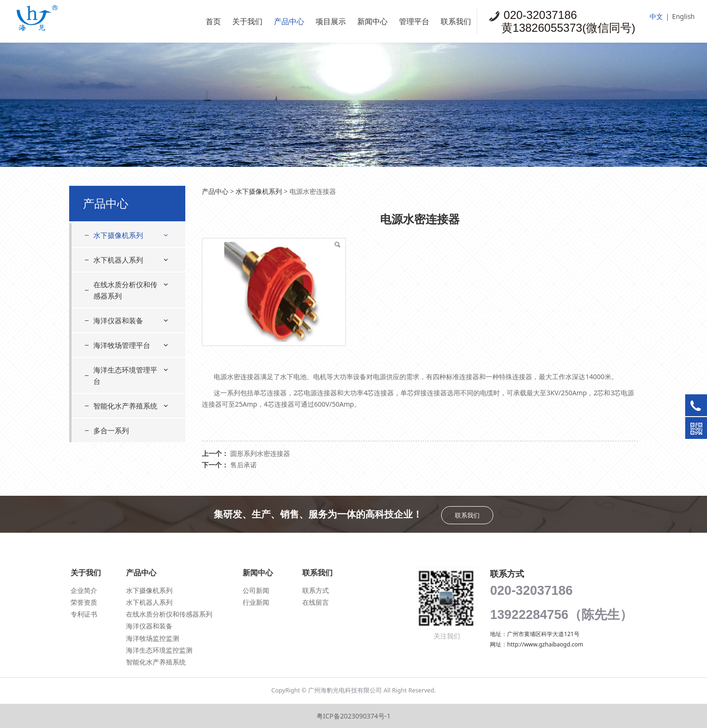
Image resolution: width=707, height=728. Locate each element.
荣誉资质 (84, 602)
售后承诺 (244, 465)
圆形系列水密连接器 (260, 453)
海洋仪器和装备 (118, 320)
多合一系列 (111, 430)
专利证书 (84, 614)
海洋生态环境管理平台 (125, 375)
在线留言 (316, 602)
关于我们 (247, 21)
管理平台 (414, 21)
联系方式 (316, 590)
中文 (656, 16)
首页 (213, 21)
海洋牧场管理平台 (122, 345)
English (683, 16)
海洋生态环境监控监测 (159, 650)
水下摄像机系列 (118, 235)
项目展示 (331, 21)
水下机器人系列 (118, 260)
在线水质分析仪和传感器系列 (125, 290)
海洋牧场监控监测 (153, 638)
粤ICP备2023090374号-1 (354, 716)
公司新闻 (256, 590)
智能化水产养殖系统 (125, 406)
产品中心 (289, 21)
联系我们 (456, 21)
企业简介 (84, 590)
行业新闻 (256, 602)
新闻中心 (372, 21)
